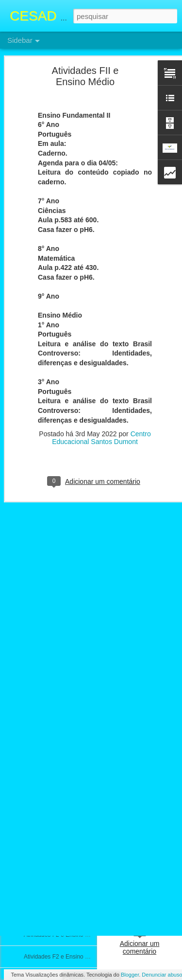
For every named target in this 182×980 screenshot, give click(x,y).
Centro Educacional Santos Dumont (101, 365)
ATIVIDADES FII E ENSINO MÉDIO (70, 672)
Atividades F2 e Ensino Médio (62, 585)
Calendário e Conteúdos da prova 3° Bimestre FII (87, 650)
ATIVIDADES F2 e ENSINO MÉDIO (70, 913)
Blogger (130, 975)
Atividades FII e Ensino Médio (62, 563)
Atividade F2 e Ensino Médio (61, 803)
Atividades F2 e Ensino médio (62, 957)
